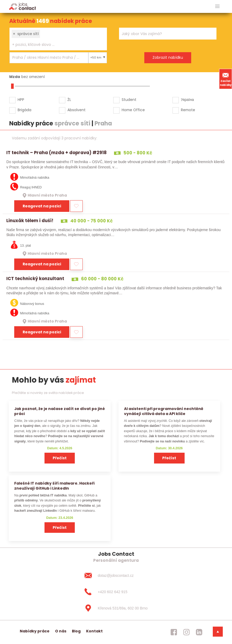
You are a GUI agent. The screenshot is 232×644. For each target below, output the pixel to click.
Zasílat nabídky (226, 79)
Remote (188, 110)
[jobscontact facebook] (174, 632)
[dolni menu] (218, 632)
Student (129, 100)
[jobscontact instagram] (186, 632)
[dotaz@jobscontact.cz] (116, 575)
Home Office (133, 110)
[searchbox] (55, 45)
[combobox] (58, 39)
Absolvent (76, 110)
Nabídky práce (35, 631)
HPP (21, 100)
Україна (187, 100)
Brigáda (24, 110)
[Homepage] (23, 6)
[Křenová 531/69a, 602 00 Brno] (116, 608)
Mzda (15, 77)
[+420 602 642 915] (116, 592)
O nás (61, 631)
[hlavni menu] (217, 6)
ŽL (69, 100)
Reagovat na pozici (42, 206)
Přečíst (60, 458)
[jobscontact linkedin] (199, 632)
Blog (76, 631)
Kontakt (94, 631)
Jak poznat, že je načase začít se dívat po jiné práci (60, 411)
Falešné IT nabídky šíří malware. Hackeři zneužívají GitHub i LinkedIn (54, 486)
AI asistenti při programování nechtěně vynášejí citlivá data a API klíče (164, 411)
